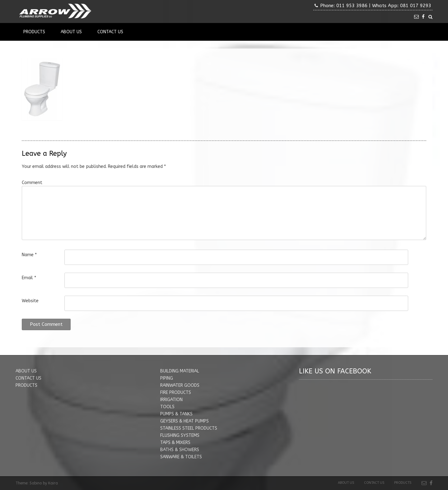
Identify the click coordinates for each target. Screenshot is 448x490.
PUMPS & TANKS (176, 414)
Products (34, 32)
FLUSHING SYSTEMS (180, 435)
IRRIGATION (171, 400)
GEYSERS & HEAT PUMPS (184, 421)
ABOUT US (26, 371)
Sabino (36, 483)
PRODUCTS (26, 385)
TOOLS (167, 407)
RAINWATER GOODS (180, 385)
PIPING (167, 378)
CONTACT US (28, 378)
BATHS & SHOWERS (180, 450)
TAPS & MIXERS (175, 443)
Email (29, 278)
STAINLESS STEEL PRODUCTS (189, 428)
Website (30, 301)
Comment (32, 183)
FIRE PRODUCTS (176, 393)
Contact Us (110, 32)
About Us (71, 32)
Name (29, 255)
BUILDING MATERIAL (180, 371)
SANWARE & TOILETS (181, 457)
